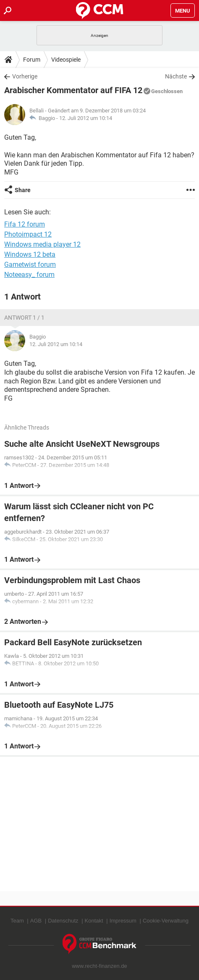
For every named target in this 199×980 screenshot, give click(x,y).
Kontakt (94, 921)
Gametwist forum (30, 265)
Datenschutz (63, 921)
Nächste (176, 76)
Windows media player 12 (42, 244)
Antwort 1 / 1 (24, 318)
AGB (36, 921)
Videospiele (66, 60)
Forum (32, 60)
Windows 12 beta (30, 254)
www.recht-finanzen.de (99, 966)
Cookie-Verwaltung (166, 921)
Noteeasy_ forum (29, 275)
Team (17, 921)
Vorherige (25, 76)
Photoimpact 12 (28, 234)
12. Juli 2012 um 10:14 (86, 118)
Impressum (123, 921)
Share (23, 190)
